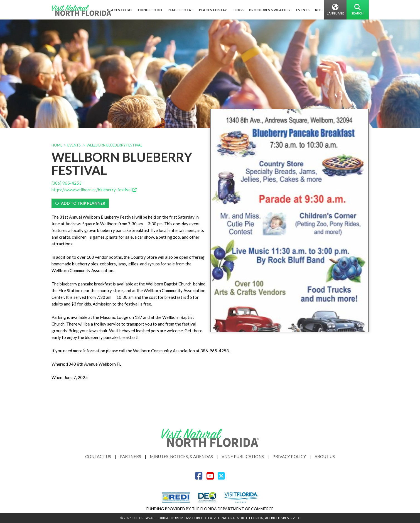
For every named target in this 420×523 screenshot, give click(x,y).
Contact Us (98, 456)
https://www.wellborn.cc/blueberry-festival (94, 190)
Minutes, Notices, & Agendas (181, 456)
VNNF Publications (243, 456)
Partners (130, 456)
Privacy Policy (289, 456)
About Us (325, 456)
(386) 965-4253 (67, 183)
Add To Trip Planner (80, 203)
